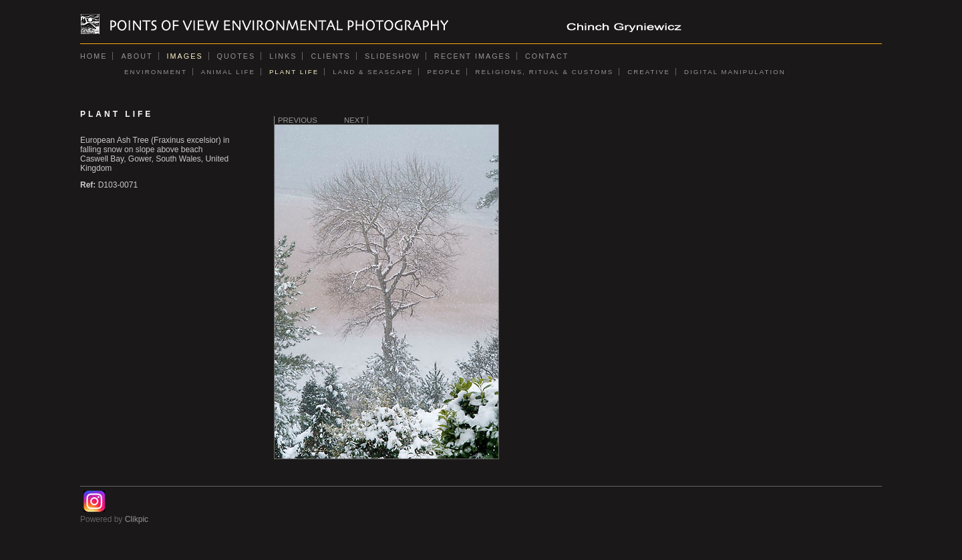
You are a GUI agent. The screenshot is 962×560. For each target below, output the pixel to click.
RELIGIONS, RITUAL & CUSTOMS (544, 72)
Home (94, 56)
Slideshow (392, 56)
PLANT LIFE (294, 72)
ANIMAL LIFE (228, 72)
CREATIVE (649, 72)
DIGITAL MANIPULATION (735, 72)
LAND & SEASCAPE (373, 72)
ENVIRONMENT (156, 72)
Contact (547, 56)
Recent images (473, 56)
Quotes (236, 56)
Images (185, 56)
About (137, 56)
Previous (298, 120)
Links (283, 56)
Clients (331, 56)
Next (354, 120)
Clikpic (137, 519)
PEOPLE (444, 72)
